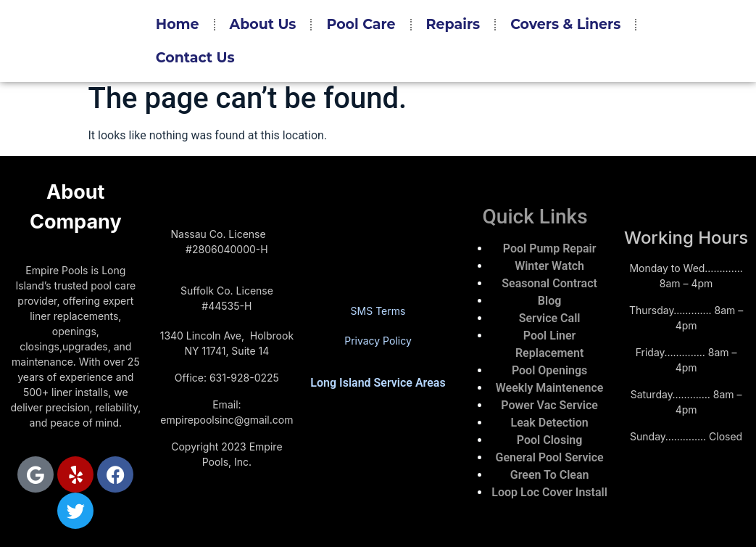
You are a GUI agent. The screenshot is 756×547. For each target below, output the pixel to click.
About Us (263, 24)
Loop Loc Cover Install (549, 492)
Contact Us (195, 58)
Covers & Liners (565, 24)
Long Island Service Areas (378, 383)
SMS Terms (378, 311)
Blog (549, 301)
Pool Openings (549, 370)
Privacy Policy (378, 341)
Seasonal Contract (549, 283)
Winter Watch (549, 266)
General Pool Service (550, 457)
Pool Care (361, 24)
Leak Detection (550, 423)
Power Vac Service (549, 405)
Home (178, 24)
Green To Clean (550, 475)
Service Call (550, 318)
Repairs (453, 24)
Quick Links (535, 217)
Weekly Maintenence (550, 388)
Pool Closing (550, 440)
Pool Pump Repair (550, 248)
